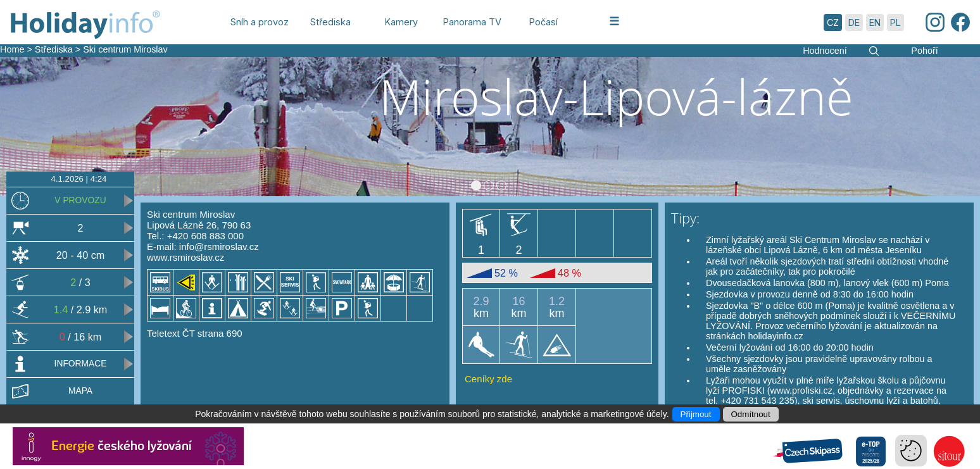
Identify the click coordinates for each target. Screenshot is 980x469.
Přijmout (696, 414)
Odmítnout (751, 414)
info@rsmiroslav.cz (219, 247)
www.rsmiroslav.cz (185, 257)
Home (12, 49)
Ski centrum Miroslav (125, 49)
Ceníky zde (488, 379)
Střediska (54, 49)
